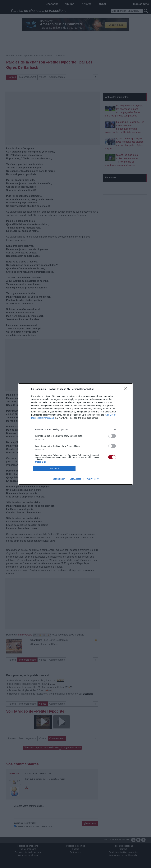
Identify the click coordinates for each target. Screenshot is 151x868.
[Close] (127, 389)
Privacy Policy (92, 479)
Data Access (75, 479)
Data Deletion (59, 479)
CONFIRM (54, 468)
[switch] (112, 436)
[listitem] (75, 429)
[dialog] (75, 434)
